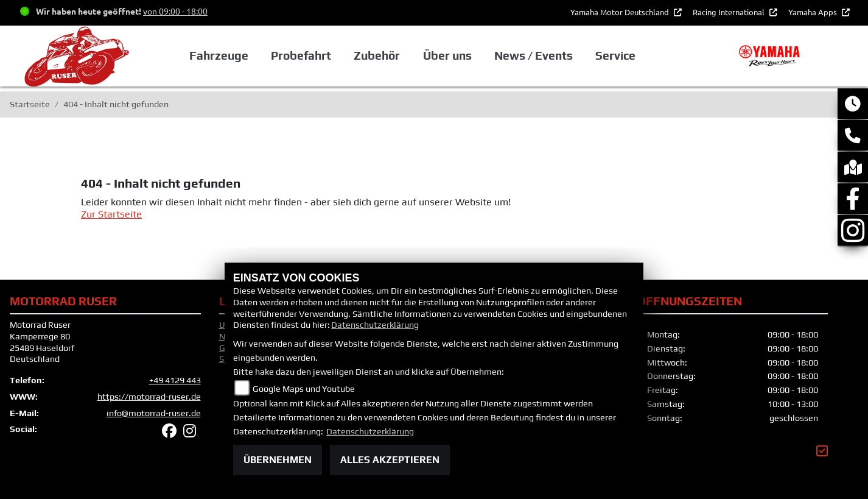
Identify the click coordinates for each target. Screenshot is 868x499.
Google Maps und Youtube (304, 389)
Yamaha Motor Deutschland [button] (621, 12)
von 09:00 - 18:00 (175, 11)
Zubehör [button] (377, 55)
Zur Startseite (111, 214)
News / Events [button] (534, 55)
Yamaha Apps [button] (814, 12)
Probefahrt (301, 55)
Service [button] (615, 55)
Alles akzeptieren (390, 460)
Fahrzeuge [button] (219, 55)
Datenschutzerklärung (375, 325)
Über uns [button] (447, 55)
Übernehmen (278, 460)
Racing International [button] (730, 12)
